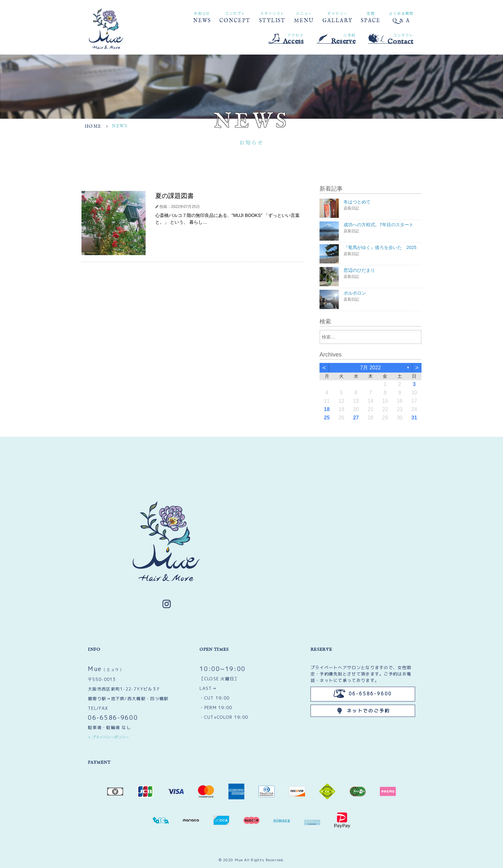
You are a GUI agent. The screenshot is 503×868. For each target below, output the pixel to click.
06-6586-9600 (113, 718)
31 (414, 418)
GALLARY (337, 17)
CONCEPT (235, 17)
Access (286, 39)
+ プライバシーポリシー (109, 737)
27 (356, 418)
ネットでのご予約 (363, 711)
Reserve (336, 39)
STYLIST (272, 17)
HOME (93, 126)
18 (327, 409)
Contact (391, 39)
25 (327, 418)
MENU (304, 17)
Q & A (401, 17)
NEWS (202, 17)
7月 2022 (371, 368)
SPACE (371, 17)
